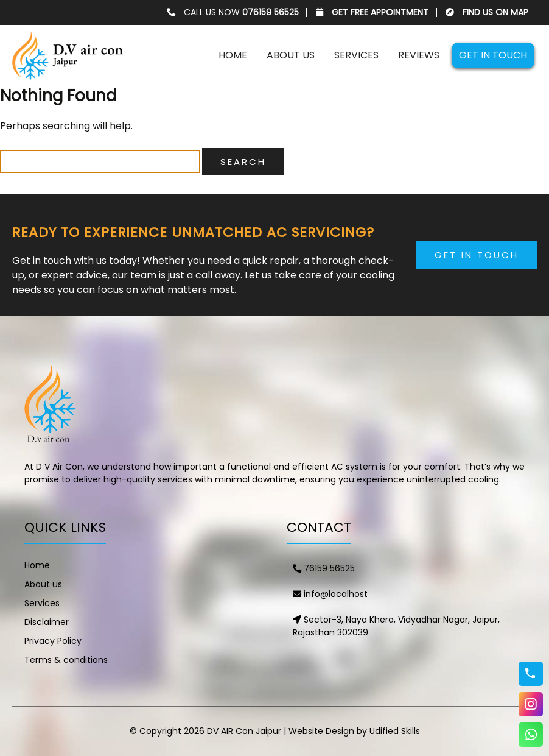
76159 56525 (324, 568)
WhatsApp (531, 735)
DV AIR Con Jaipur (244, 731)
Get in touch (493, 55)
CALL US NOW (233, 12)
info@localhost (330, 594)
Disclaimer (47, 622)
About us (291, 55)
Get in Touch (477, 255)
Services (356, 55)
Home (233, 55)
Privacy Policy (53, 641)
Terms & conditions (66, 660)
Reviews (419, 55)
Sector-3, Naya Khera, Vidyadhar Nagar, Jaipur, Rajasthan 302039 (396, 626)
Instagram (531, 704)
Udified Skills (395, 731)
